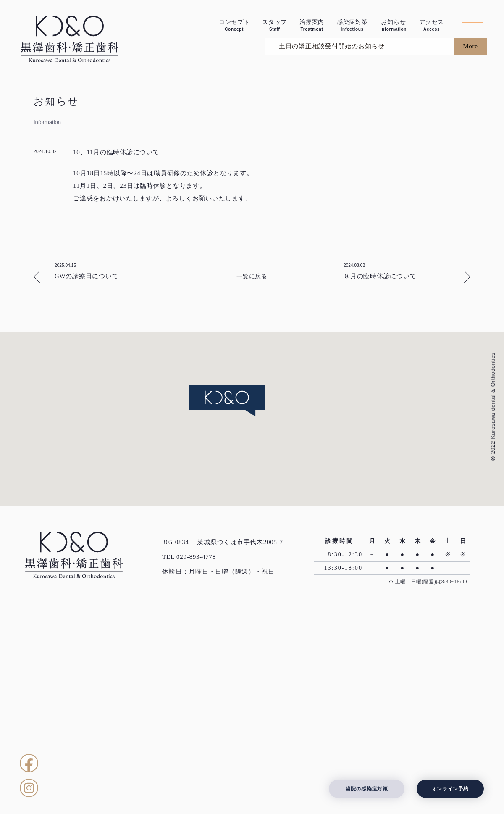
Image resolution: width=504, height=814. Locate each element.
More (470, 228)
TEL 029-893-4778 (189, 738)
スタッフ (274, 25)
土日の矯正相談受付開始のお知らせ (328, 228)
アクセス (432, 25)
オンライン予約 (450, 789)
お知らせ (393, 25)
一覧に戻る (252, 458)
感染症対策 (352, 25)
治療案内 (312, 25)
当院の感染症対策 (367, 789)
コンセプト (234, 25)
